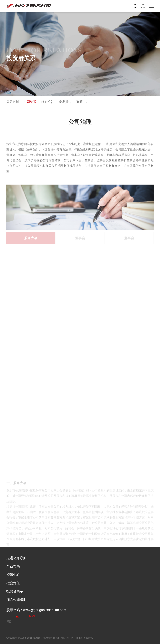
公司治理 (30, 102)
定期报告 (65, 102)
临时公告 (48, 102)
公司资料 (13, 102)
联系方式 (83, 102)
